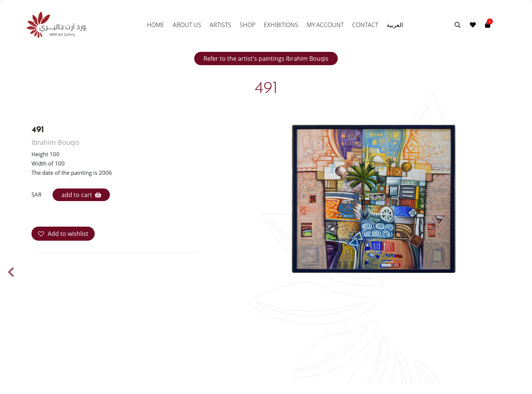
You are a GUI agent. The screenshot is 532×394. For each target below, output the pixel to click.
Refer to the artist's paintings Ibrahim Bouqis (266, 59)
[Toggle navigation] (495, 25)
